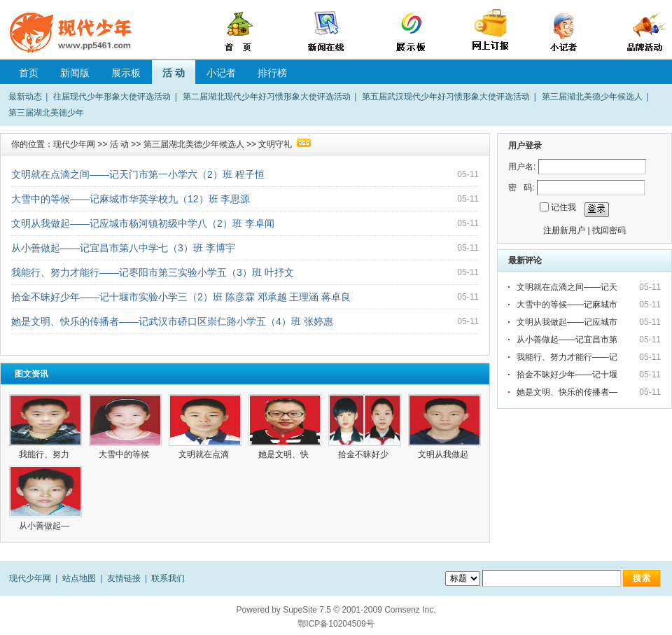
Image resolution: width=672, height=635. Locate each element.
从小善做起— (45, 526)
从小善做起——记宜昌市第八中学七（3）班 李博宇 (123, 248)
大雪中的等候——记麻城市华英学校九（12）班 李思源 (131, 199)
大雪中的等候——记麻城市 (568, 305)
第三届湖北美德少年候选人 (592, 97)
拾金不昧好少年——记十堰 (568, 375)
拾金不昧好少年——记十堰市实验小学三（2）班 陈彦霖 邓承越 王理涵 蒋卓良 (181, 297)
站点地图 (79, 578)
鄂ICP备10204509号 (336, 624)
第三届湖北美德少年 (46, 113)
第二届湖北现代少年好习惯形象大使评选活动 (267, 97)
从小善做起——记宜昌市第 (568, 340)
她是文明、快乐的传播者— (568, 392)
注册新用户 (564, 230)
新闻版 (75, 73)
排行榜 (272, 73)
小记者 (221, 73)
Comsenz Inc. (410, 610)
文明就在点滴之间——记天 (568, 287)
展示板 (126, 73)
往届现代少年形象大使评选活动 (112, 97)
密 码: (521, 188)
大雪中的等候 (125, 454)
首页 (29, 73)
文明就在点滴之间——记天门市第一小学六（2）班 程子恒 (138, 174)
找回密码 (609, 230)
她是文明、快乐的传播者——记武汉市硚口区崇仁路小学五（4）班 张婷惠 (172, 321)
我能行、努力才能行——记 (568, 357)
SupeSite (300, 610)
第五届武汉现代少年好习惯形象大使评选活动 (446, 97)
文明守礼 (275, 144)
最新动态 (25, 97)
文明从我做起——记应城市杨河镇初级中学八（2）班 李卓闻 (143, 223)
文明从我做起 (444, 454)
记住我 (563, 207)
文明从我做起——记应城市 (568, 322)
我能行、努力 (45, 454)
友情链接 (124, 578)
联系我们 (168, 578)
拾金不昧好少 (364, 454)
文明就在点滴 (205, 454)
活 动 (174, 73)
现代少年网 (74, 144)
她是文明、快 (285, 454)
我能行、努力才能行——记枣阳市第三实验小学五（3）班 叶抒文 (153, 272)
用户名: (522, 167)
